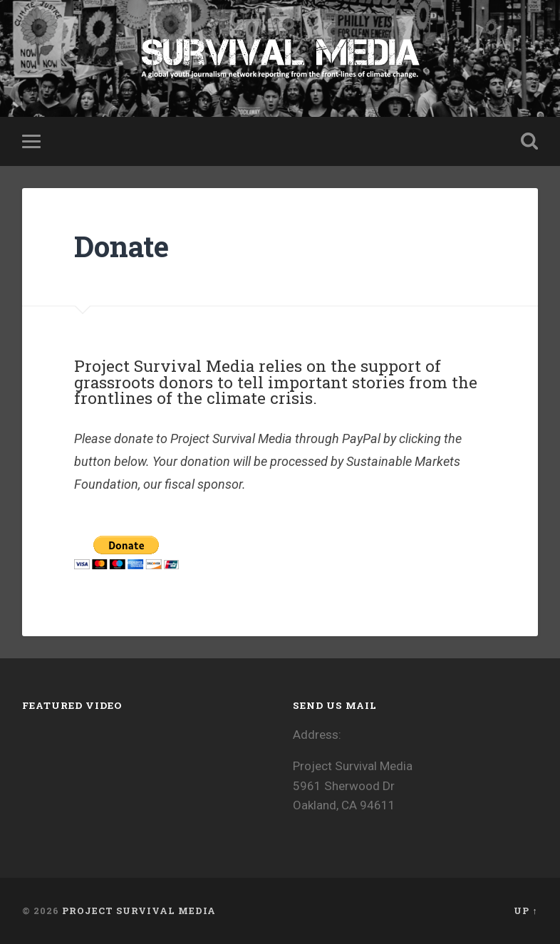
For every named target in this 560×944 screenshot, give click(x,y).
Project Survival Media (139, 911)
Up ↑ (525, 911)
